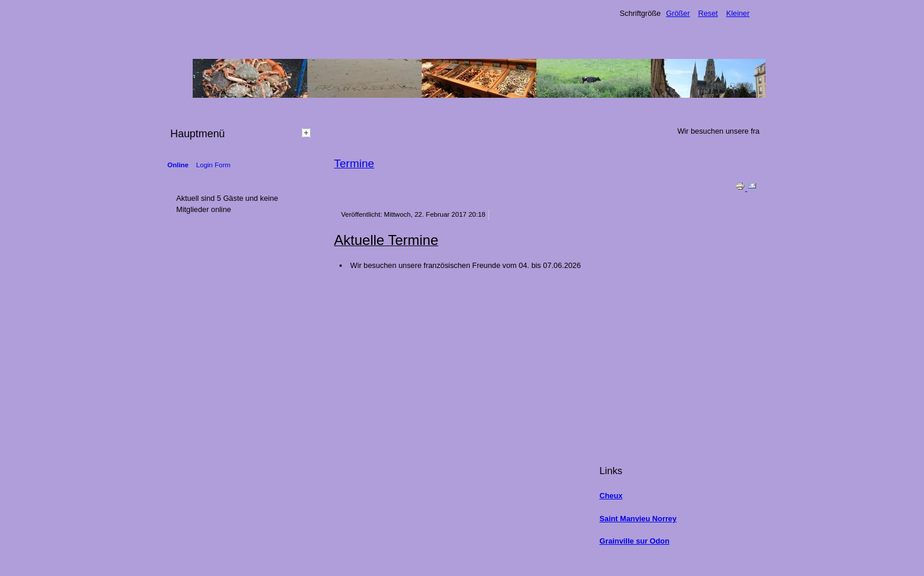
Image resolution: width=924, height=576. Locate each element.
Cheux (611, 496)
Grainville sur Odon (634, 541)
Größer (678, 13)
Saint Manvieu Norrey (638, 519)
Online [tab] (178, 165)
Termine (354, 163)
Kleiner (738, 13)
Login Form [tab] (213, 165)
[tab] (308, 133)
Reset (708, 13)
